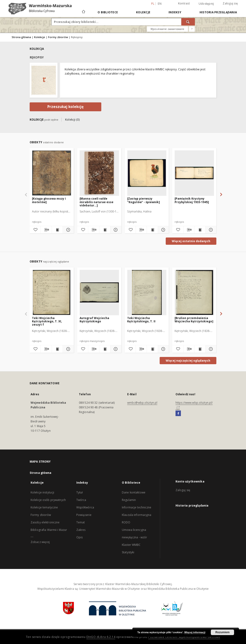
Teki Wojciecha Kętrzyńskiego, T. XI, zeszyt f (47, 321)
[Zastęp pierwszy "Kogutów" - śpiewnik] (144, 200)
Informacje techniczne (137, 507)
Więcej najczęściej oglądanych (188, 361)
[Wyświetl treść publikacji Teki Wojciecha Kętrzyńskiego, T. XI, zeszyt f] (57, 349)
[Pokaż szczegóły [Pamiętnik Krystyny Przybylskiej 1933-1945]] (210, 230)
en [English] (160, 4)
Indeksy (175, 12)
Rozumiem (223, 632)
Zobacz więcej (40, 542)
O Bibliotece (108, 12)
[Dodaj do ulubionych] (35, 230)
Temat (81, 522)
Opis (79, 537)
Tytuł (80, 492)
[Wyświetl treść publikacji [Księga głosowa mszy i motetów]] (57, 230)
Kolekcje (143, 12)
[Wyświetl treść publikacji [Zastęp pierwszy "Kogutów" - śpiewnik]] (152, 230)
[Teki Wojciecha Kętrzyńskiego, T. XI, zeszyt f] (52, 292)
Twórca (81, 500)
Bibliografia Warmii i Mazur (49, 530)
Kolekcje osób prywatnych (48, 500)
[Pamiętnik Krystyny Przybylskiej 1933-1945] (192, 200)
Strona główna (21, 37)
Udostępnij (206, 4)
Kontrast (184, 3)
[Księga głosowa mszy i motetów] (49, 200)
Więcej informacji (195, 632)
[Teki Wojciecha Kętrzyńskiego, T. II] (147, 292)
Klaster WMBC (131, 545)
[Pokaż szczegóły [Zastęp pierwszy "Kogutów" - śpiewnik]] (163, 230)
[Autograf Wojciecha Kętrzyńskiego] (99, 292)
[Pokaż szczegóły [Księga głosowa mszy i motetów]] (67, 230)
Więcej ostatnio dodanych (191, 241)
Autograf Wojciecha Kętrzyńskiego (94, 320)
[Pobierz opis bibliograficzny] (46, 230)
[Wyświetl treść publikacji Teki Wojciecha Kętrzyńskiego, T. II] (152, 349)
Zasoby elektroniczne (45, 522)
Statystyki (128, 552)
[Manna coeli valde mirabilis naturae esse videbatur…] (97, 202)
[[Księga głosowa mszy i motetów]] (52, 173)
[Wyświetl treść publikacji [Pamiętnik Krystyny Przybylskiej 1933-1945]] (200, 230)
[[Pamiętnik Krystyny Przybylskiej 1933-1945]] (194, 173)
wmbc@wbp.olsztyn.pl (142, 403)
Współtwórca (85, 507)
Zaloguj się (230, 3)
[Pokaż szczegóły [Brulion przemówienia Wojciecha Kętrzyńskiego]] (210, 349)
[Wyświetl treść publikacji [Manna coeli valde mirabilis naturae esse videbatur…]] (105, 230)
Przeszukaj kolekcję (65, 107)
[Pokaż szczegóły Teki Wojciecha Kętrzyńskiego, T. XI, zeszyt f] (67, 349)
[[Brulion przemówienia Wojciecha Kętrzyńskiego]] (194, 292)
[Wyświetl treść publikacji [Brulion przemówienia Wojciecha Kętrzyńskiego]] (200, 349)
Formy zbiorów (58, 37)
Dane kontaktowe (134, 492)
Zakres (81, 530)
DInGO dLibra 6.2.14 (101, 637)
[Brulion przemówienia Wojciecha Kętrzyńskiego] (194, 320)
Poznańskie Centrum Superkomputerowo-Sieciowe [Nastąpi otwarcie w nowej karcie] (184, 637)
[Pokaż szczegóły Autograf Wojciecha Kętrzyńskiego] (115, 349)
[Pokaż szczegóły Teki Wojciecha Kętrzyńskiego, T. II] (163, 349)
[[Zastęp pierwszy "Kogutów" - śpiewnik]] (147, 173)
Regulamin (129, 500)
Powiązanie (84, 515)
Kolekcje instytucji (42, 492)
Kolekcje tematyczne (44, 507)
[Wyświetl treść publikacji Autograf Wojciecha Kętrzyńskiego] (105, 349)
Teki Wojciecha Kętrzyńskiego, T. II (141, 320)
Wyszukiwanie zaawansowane (167, 29)
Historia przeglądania (218, 12)
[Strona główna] (83, 12)
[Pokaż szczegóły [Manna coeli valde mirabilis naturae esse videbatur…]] (115, 230)
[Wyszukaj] (188, 22)
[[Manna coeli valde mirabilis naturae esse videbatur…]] (99, 173)
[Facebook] (178, 414)
